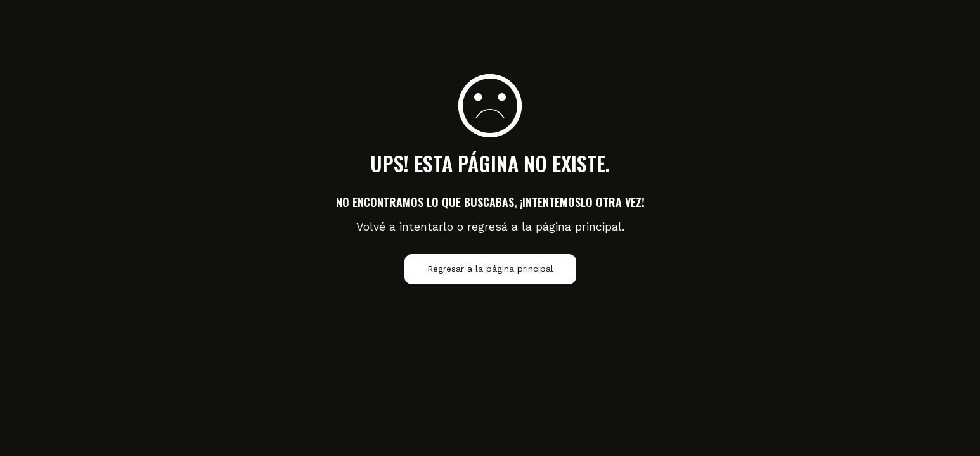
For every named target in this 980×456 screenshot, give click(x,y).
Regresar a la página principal (490, 269)
